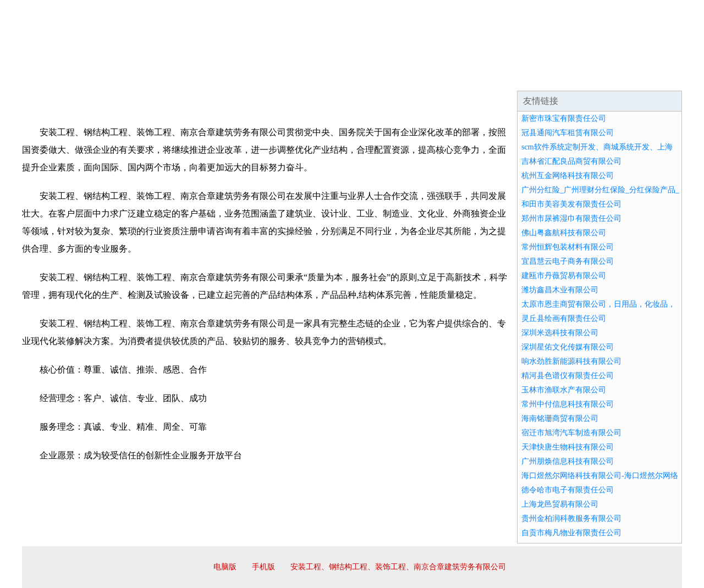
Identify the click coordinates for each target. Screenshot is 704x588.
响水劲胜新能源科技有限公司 (571, 361)
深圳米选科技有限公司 (560, 333)
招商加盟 (387, 77)
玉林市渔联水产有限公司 (564, 390)
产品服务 (255, 77)
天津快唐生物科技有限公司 (568, 447)
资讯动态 (585, 77)
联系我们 (519, 77)
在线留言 (651, 77)
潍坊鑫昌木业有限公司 (560, 290)
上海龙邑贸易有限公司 (560, 504)
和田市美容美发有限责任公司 (571, 204)
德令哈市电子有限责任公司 (568, 490)
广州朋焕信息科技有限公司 (568, 461)
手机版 (263, 567)
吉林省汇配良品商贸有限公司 (571, 161)
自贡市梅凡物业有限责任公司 (571, 533)
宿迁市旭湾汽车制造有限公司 (571, 433)
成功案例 (321, 77)
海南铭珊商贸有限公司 (560, 418)
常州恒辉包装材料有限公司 (568, 247)
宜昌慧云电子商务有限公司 (568, 261)
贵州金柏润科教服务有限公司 (571, 518)
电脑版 (225, 567)
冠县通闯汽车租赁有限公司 (568, 133)
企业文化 (189, 77)
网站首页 (57, 77)
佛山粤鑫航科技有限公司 (564, 233)
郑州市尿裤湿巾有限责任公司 (571, 218)
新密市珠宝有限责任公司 (564, 118)
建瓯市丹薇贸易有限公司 (564, 276)
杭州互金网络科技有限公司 (568, 176)
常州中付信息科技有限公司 (568, 404)
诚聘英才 (453, 77)
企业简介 (123, 77)
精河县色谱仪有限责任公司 (568, 376)
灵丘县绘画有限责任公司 (564, 318)
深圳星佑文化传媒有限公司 (568, 347)
